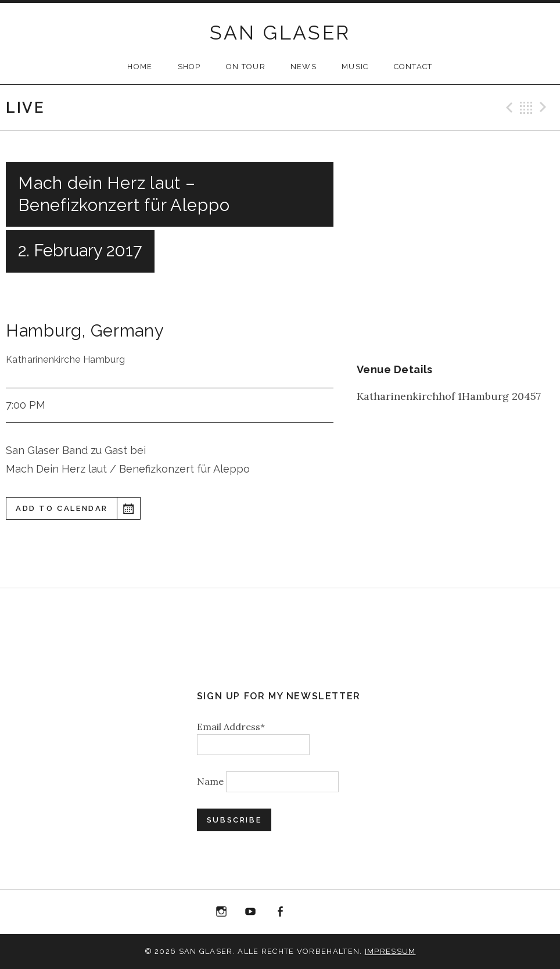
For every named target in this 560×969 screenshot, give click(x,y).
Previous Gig (508, 108)
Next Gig (545, 108)
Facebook (280, 912)
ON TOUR (246, 67)
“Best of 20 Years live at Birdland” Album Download (310, 914)
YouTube (251, 912)
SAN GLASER (280, 33)
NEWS (304, 67)
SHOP (189, 67)
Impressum (390, 951)
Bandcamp (339, 912)
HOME (140, 67)
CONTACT (413, 67)
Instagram (221, 912)
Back (526, 108)
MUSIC (355, 67)
